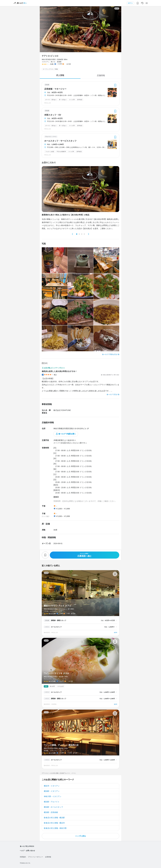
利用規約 (23, 857)
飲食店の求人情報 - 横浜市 (54, 823)
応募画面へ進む (85, 555)
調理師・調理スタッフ (59, 620)
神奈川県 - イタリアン (53, 796)
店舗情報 (101, 75)
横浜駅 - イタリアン (52, 791)
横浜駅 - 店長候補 (51, 812)
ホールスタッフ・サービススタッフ (60, 141)
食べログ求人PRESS (27, 846)
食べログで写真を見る (110, 354)
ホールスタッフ (56, 627)
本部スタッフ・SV (53, 115)
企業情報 (48, 857)
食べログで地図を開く (67, 434)
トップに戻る (80, 836)
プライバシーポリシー (35, 857)
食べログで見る (112, 394)
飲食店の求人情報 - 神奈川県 (55, 828)
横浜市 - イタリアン (52, 786)
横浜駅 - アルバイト (52, 802)
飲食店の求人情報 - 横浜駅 (54, 818)
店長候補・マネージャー (55, 89)
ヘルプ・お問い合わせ (27, 851)
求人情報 (60, 75)
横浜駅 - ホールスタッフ (53, 807)
